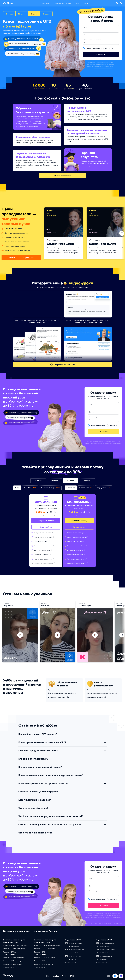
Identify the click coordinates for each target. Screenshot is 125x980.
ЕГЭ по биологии (71, 953)
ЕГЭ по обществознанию (74, 950)
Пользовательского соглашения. (103, 68)
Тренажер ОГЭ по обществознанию (41, 953)
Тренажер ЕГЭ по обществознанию (10, 953)
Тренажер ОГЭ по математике (45, 949)
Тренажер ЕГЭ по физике (13, 964)
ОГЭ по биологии (103, 953)
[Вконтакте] (109, 976)
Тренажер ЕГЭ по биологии (13, 958)
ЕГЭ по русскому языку (74, 943)
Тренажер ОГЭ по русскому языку (47, 946)
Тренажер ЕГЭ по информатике (15, 961)
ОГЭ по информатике (104, 956)
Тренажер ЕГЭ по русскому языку (16, 946)
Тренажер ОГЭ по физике (44, 964)
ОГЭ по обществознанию (105, 950)
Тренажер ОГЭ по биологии (44, 958)
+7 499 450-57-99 (68, 976)
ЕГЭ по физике (71, 959)
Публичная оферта (53, 976)
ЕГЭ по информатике (73, 956)
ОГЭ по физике (102, 959)
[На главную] (8, 976)
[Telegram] (113, 976)
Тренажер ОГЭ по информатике (46, 961)
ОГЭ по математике (103, 946)
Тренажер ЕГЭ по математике (14, 949)
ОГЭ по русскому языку (105, 943)
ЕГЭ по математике (72, 946)
